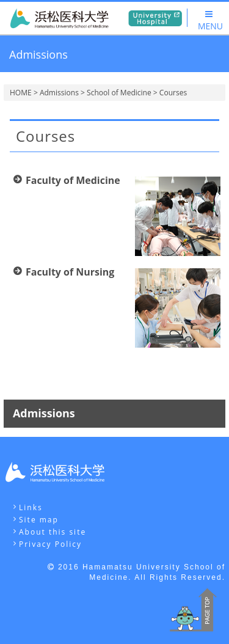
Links (31, 507)
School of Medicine (119, 93)
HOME (21, 93)
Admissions (59, 93)
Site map (39, 520)
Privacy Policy (50, 544)
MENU (210, 21)
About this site (53, 532)
